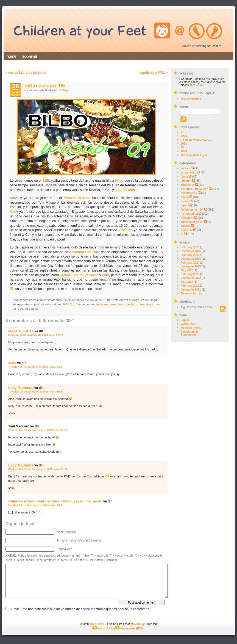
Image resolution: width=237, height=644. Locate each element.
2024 (184, 144)
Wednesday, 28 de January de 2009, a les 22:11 (38, 430)
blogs (184, 177)
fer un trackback (142, 304)
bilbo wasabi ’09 (45, 86)
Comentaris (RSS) (129, 628)
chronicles (188, 185)
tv (182, 234)
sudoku (186, 226)
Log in (185, 320)
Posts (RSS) (103, 628)
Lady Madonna (21, 388)
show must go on (192, 222)
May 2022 (187, 282)
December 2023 (191, 266)
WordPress (188, 324)
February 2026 (190, 247)
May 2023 (187, 270)
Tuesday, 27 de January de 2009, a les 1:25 (35, 367)
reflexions (187, 218)
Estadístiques (190, 332)
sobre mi (30, 56)
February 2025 (190, 255)
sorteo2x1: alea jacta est (27, 73)
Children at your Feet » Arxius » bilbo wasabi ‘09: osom (55, 501)
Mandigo (140, 624)
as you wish (189, 172)
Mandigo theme (191, 328)
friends (185, 201)
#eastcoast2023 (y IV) (195, 155)
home (11, 56)
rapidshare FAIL (152, 73)
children (186, 181)
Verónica (91, 275)
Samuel (66, 275)
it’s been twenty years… (196, 140)
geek (184, 205)
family (185, 197)
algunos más (125, 190)
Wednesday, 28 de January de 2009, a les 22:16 (38, 469)
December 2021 (191, 290)
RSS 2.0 (69, 304)
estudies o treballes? (194, 189)
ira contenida (189, 214)
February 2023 (190, 274)
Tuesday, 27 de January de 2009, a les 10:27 (36, 392)
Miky (12, 363)
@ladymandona (191, 99)
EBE (46, 181)
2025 (184, 136)
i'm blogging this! (192, 210)
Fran (105, 275)
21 (182, 132)
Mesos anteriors (191, 293)
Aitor (119, 181)
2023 (184, 151)
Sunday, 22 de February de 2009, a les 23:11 (36, 505)
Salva (14, 198)
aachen (185, 168)
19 (182, 147)
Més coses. (197, 85)
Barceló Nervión (76, 198)
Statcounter (188, 335)
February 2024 (190, 263)
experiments (189, 193)
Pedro (78, 275)
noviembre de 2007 (85, 252)
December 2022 (191, 278)
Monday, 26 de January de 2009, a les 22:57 (36, 335)
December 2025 (191, 251)
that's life (187, 230)
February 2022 (190, 286)
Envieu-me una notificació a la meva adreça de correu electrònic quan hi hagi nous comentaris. (81, 609)
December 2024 (191, 259)
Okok (14, 212)
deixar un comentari (109, 304)
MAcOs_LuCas (21, 331)
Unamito (126, 230)
